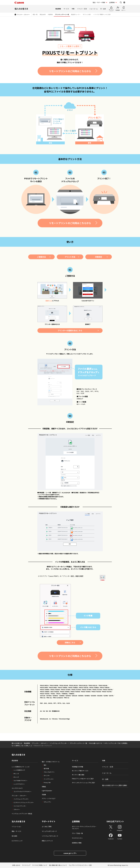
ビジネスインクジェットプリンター (24, 802)
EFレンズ (16, 777)
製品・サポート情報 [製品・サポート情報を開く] (99, 2)
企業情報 (76, 821)
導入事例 (14, 836)
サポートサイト (49, 821)
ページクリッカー (49, 779)
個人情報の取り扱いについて (58, 865)
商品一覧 (35, 14)
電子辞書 (46, 769)
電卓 (45, 765)
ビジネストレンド (17, 841)
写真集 (44, 795)
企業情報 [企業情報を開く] (112, 2)
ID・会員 (103, 9)
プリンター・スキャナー (23, 15)
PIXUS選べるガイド (96, 743)
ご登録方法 (41, 257)
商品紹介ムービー (76, 14)
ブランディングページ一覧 (62, 14)
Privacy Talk (47, 782)
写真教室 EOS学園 (77, 767)
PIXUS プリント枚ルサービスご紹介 (83, 779)
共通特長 (50, 14)
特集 (73, 9)
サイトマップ (26, 865)
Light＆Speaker (47, 791)
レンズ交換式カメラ (19, 770)
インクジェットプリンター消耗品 (22, 814)
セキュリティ (47, 802)
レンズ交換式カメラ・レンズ (21, 767)
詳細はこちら (70, 642)
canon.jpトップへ (70, 853)
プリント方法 (70, 257)
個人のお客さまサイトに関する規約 (115, 785)
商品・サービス (16, 831)
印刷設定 (99, 257)
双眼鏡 (44, 787)
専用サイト (49, 301)
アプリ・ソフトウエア (49, 799)
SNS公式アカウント (115, 821)
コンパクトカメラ (17, 788)
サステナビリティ (77, 838)
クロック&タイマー (49, 772)
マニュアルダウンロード (49, 831)
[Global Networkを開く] (124, 2)
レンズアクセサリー (19, 784)
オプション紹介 (87, 14)
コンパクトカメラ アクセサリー (23, 792)
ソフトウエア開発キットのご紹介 (102, 14)
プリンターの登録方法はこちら (70, 330)
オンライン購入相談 (78, 775)
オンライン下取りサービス (80, 771)
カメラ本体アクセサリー (21, 781)
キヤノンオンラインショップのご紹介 (83, 783)
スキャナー (17, 809)
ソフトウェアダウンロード (50, 836)
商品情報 (58, 9)
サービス (66, 9)
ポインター (47, 775)
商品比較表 (43, 14)
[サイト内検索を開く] (121, 2)
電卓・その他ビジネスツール (51, 762)
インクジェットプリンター (59, 743)
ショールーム (94, 9)
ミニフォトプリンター (20, 806)
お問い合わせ (16, 865)
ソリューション (16, 826)
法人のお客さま (18, 821)
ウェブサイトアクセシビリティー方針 (80, 865)
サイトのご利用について (40, 865)
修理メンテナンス (47, 841)
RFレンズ (16, 774)
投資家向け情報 (77, 843)
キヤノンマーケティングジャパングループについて (84, 827)
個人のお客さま (21, 9)
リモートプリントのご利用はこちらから (70, 71)
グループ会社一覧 (77, 833)
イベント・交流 (82, 9)
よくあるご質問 (47, 826)
